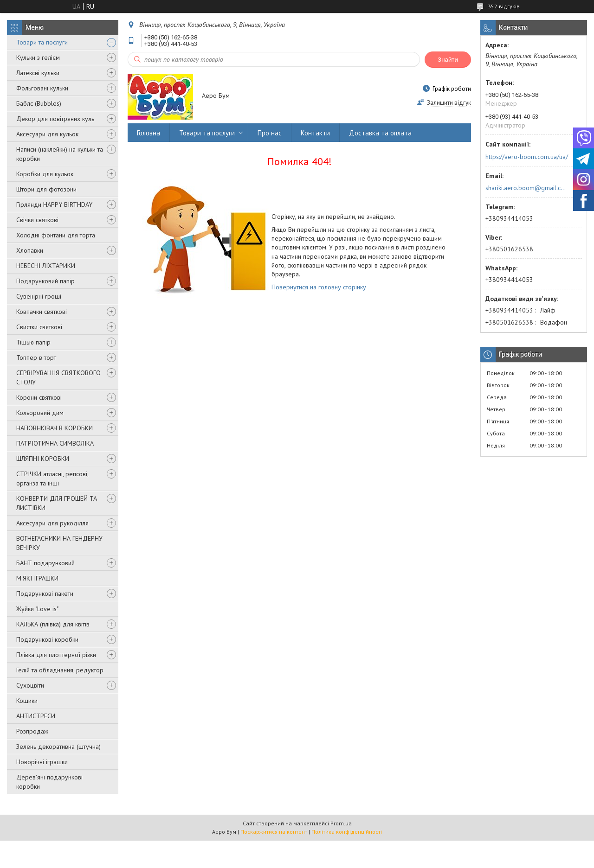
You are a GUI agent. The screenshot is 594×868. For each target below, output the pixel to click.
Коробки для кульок (45, 174)
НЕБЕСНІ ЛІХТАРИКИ (46, 266)
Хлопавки (30, 250)
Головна (148, 133)
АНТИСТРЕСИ (36, 716)
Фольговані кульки (42, 88)
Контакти (315, 133)
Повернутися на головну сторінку (319, 287)
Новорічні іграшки (42, 762)
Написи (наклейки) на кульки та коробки (60, 154)
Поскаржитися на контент (274, 832)
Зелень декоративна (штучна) (58, 747)
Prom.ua (341, 823)
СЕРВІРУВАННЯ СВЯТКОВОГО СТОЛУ (58, 377)
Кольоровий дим (40, 413)
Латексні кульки (38, 73)
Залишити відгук (449, 103)
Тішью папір (33, 342)
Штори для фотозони (46, 189)
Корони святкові (39, 397)
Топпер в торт (36, 357)
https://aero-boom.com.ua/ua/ (527, 157)
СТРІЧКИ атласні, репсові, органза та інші (52, 479)
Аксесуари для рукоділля (52, 523)
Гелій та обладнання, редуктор (60, 670)
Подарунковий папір (45, 281)
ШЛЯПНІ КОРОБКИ (43, 459)
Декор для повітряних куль (55, 119)
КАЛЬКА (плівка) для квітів (53, 624)
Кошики (27, 701)
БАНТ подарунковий (45, 563)
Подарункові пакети (45, 594)
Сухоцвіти (30, 685)
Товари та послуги (42, 42)
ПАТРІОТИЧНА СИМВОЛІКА (55, 443)
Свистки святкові (39, 327)
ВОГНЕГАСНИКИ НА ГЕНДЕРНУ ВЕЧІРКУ (59, 543)
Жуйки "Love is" (37, 609)
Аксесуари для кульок (47, 134)
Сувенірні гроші (39, 296)
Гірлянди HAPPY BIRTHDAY (54, 204)
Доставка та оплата (380, 133)
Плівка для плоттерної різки (56, 655)
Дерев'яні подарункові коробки (49, 782)
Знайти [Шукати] (448, 60)
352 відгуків (504, 6)
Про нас (270, 133)
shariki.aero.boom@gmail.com (526, 188)
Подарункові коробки (47, 639)
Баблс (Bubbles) (39, 103)
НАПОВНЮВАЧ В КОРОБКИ (55, 428)
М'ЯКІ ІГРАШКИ (37, 578)
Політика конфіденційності (347, 832)
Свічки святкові (37, 220)
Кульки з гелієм (38, 57)
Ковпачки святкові (42, 312)
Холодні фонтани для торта (56, 235)
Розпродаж (32, 731)
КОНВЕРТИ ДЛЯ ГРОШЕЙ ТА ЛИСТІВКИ (57, 503)
